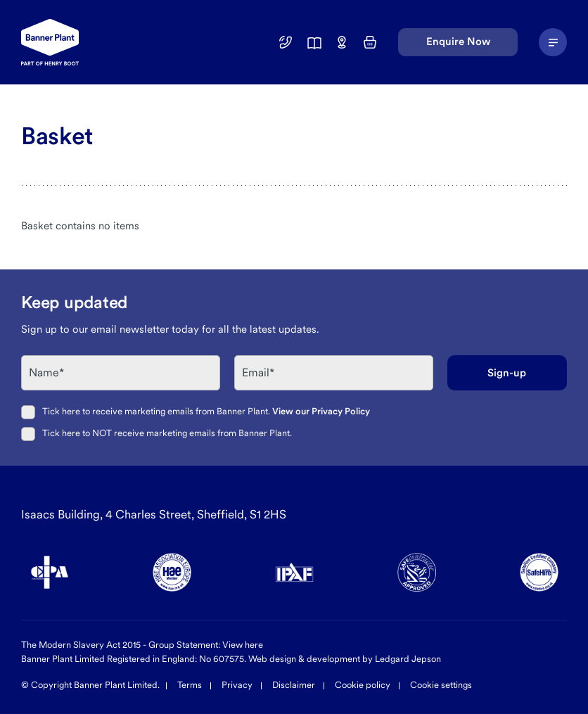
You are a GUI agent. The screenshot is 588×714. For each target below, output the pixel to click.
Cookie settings (441, 685)
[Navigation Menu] (553, 42)
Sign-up (507, 373)
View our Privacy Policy (321, 411)
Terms (190, 685)
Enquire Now (458, 42)
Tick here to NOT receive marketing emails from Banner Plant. (167, 433)
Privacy (237, 685)
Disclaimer (294, 685)
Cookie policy (363, 685)
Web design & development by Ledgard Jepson (345, 659)
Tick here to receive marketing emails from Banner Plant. (206, 411)
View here (243, 645)
